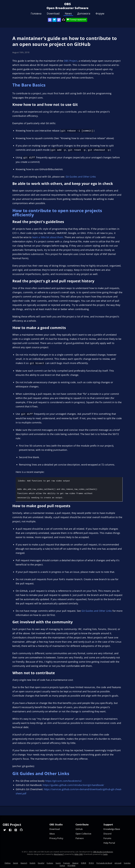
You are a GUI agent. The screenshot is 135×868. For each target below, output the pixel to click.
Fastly (105, 854)
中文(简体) (72, 866)
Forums (107, 838)
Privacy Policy (56, 838)
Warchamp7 (59, 854)
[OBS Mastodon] (59, 20)
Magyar (75, 863)
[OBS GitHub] (21, 830)
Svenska (127, 863)
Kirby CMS (79, 854)
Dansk (16, 863)
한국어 (91, 863)
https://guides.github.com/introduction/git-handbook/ (73, 784)
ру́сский (118, 863)
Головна (36, 14)
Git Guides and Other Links (81, 176)
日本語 (84, 863)
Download (53, 14)
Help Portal (109, 843)
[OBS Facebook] (10, 830)
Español (41, 863)
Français (66, 863)
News (68, 14)
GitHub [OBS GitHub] (79, 829)
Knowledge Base (112, 829)
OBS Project (71, 61)
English (32, 863)
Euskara (50, 863)
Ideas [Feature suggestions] (52, 834)
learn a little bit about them (48, 236)
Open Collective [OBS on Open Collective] (83, 834)
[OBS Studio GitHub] (63, 20)
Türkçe (62, 866)
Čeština (8, 863)
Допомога (84, 14)
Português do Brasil (104, 863)
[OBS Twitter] (54, 20)
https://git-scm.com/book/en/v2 (63, 780)
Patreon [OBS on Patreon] (80, 838)
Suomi (58, 863)
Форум (100, 14)
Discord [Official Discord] (107, 834)
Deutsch (24, 863)
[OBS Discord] (50, 20)
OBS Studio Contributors (103, 852)
